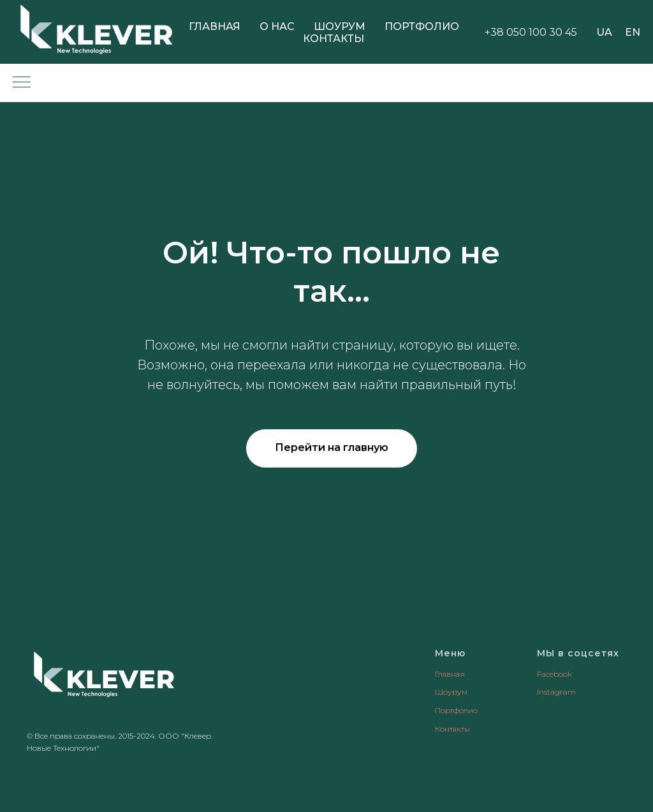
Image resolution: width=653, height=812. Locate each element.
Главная (215, 26)
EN (633, 32)
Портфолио (422, 26)
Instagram (556, 692)
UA (604, 32)
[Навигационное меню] (22, 83)
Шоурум (340, 26)
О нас (277, 26)
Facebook (554, 674)
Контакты (334, 39)
